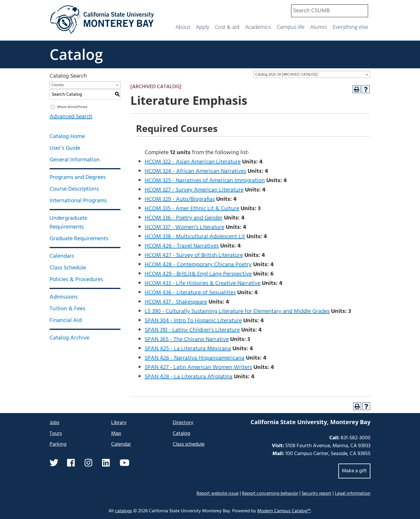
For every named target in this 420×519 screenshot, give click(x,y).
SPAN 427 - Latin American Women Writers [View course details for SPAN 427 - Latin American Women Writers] (198, 368)
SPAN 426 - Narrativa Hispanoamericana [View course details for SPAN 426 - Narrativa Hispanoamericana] (195, 358)
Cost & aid (227, 27)
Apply (203, 27)
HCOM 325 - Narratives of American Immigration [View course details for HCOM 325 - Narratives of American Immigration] (205, 181)
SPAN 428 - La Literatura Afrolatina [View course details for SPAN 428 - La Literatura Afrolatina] (189, 377)
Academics (258, 27)
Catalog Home (67, 137)
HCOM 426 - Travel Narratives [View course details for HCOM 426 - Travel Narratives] (182, 246)
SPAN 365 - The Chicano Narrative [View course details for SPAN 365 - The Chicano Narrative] (187, 339)
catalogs (124, 511)
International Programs (78, 201)
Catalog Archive (69, 338)
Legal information (353, 494)
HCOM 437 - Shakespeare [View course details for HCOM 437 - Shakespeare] (176, 302)
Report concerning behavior (270, 494)
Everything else (350, 27)
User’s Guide (65, 148)
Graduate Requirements (79, 239)
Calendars (62, 256)
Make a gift (354, 471)
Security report (316, 494)
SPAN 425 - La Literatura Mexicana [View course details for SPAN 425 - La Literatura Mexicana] (188, 349)
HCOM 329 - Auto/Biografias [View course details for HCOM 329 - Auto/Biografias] (180, 199)
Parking (58, 444)
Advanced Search (71, 117)
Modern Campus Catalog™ (284, 511)
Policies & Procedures (76, 280)
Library (119, 423)
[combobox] (330, 11)
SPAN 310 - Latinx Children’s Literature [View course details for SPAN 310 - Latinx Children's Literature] (192, 330)
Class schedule (189, 444)
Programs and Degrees (78, 177)
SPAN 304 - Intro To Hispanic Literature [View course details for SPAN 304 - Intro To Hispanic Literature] (193, 321)
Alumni (319, 27)
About (183, 27)
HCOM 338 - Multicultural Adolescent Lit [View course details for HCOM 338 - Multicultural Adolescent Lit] (195, 237)
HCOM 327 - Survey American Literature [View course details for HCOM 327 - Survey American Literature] (194, 190)
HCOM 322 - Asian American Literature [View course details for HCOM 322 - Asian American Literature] (193, 162)
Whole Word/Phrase (72, 107)
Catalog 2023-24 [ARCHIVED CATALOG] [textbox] (286, 75)
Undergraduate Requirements (68, 223)
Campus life (291, 27)
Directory (183, 423)
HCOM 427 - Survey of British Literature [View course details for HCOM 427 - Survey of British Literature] (194, 255)
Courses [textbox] (58, 85)
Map (116, 434)
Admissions (64, 297)
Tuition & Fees (67, 309)
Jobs (54, 423)
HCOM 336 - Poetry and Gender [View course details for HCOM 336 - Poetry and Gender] (184, 218)
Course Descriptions (74, 189)
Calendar (121, 444)
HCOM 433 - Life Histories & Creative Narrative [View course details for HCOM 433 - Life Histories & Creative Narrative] (203, 283)
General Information (75, 160)
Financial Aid (66, 321)
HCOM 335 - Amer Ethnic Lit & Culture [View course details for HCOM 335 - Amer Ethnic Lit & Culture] (192, 209)
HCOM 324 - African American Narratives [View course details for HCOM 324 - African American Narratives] (195, 171)
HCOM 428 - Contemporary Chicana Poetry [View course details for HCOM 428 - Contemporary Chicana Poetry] (198, 265)
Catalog (76, 54)
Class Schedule (68, 268)
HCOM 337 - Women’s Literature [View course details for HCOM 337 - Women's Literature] (184, 227)
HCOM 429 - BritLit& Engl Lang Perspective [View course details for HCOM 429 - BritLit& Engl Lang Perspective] (198, 274)
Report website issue (218, 493)
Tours (56, 434)
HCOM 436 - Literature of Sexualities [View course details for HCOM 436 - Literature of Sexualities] (190, 293)
